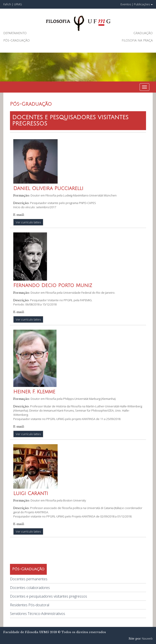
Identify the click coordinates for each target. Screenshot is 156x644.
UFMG (18, 4)
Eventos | (127, 4)
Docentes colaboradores (30, 588)
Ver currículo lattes (28, 222)
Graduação (143, 33)
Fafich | (9, 4)
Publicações (143, 4)
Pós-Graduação (17, 41)
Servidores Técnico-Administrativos (38, 614)
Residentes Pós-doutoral (30, 605)
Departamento (15, 33)
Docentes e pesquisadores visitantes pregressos (49, 596)
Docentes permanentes (29, 579)
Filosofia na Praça (137, 41)
